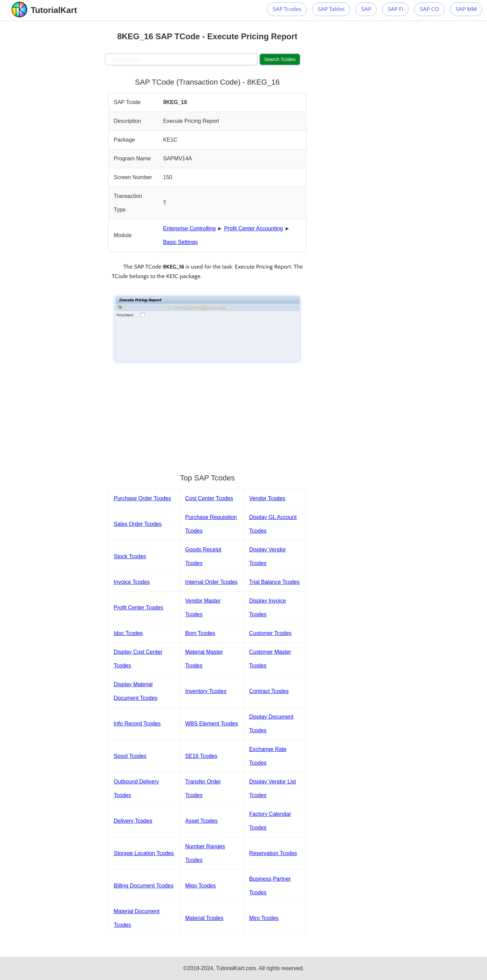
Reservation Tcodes (273, 853)
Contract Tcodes (269, 691)
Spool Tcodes (130, 756)
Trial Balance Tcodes (275, 582)
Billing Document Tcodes (144, 886)
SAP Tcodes (287, 9)
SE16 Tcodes (201, 756)
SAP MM (466, 9)
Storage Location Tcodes (144, 853)
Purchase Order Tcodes (142, 498)
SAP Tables (331, 9)
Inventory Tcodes (206, 691)
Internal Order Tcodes (211, 582)
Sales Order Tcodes (138, 524)
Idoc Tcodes (128, 633)
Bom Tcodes (200, 633)
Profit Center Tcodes (138, 608)
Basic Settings (180, 242)
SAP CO (429, 9)
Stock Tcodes (130, 556)
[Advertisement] (55, 123)
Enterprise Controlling (190, 228)
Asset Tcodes (201, 821)
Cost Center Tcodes (209, 498)
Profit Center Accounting (254, 228)
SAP (366, 9)
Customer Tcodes (270, 633)
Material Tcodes (204, 918)
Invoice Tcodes (132, 582)
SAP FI (395, 9)
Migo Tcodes (200, 886)
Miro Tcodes (264, 918)
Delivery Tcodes (133, 821)
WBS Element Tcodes (211, 724)
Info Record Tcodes (137, 724)
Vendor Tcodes (267, 498)
